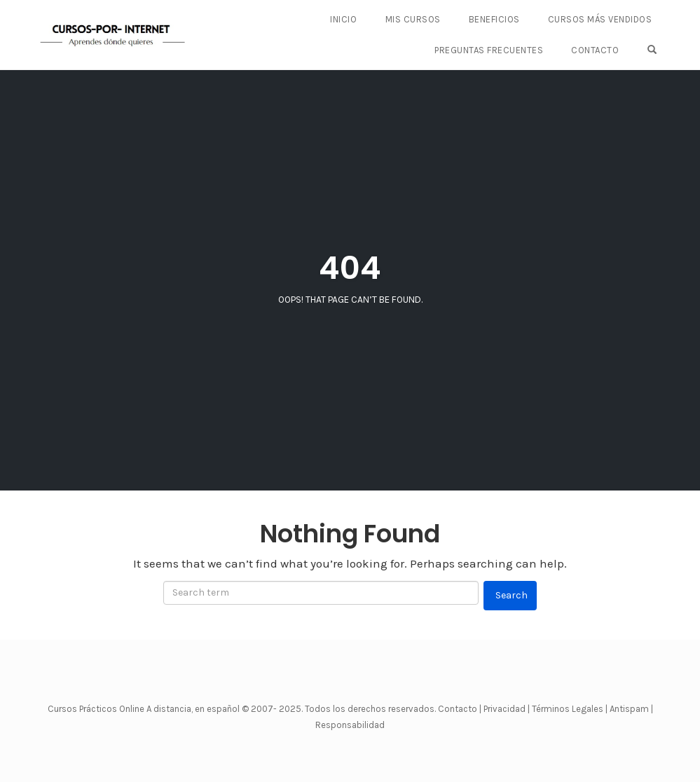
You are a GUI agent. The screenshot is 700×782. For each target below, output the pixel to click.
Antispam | (631, 709)
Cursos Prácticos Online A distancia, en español (145, 709)
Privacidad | (507, 709)
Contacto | (461, 709)
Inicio (343, 19)
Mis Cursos (413, 19)
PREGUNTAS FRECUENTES (489, 50)
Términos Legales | (570, 709)
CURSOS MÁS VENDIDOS (600, 19)
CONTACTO (595, 50)
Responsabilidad (350, 725)
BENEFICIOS (494, 19)
